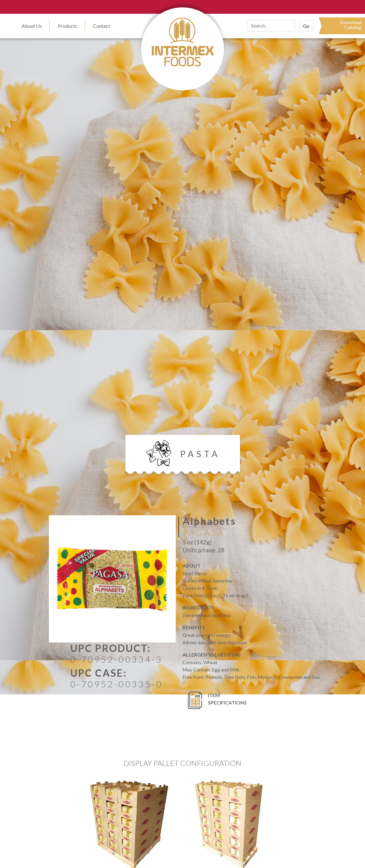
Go (306, 26)
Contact (101, 26)
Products (67, 26)
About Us (32, 26)
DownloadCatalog (350, 25)
